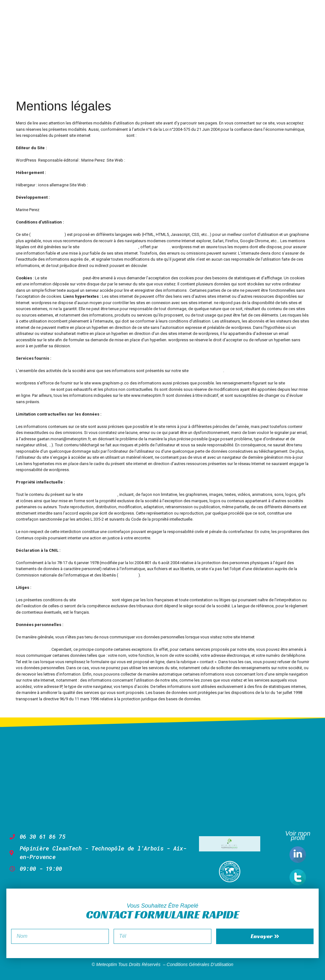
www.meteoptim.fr (108, 135)
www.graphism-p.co (145, 160)
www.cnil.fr (128, 575)
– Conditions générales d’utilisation (198, 964)
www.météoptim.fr (33, 389)
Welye (164, 247)
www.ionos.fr (101, 185)
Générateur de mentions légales (109, 247)
